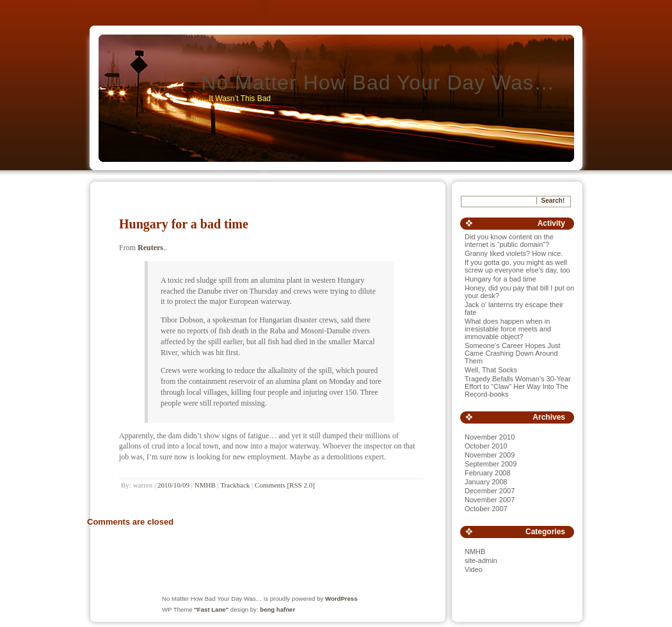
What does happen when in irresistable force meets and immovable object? (508, 329)
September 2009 (491, 464)
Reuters (150, 248)
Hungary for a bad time (184, 224)
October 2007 (486, 509)
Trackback (235, 485)
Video (474, 569)
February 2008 (488, 473)
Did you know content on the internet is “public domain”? (509, 241)
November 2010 (490, 437)
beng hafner (277, 609)
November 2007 (490, 500)
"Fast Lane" (211, 609)
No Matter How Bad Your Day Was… (378, 83)
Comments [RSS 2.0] (285, 485)
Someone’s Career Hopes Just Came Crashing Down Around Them (513, 353)
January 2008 (486, 482)
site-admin (481, 560)
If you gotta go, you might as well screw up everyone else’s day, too (517, 266)
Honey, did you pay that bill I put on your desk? (519, 292)
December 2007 (490, 491)
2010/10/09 (173, 485)
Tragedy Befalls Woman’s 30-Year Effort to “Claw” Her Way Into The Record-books (518, 386)
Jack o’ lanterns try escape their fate (514, 308)
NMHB (205, 485)
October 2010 (486, 446)
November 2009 (490, 455)
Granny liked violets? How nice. (514, 253)
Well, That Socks (491, 370)
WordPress (341, 599)
